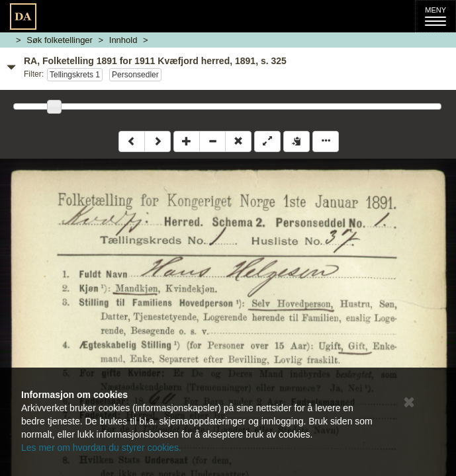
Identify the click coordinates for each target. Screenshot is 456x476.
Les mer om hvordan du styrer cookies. (101, 448)
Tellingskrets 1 (75, 75)
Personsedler (135, 75)
